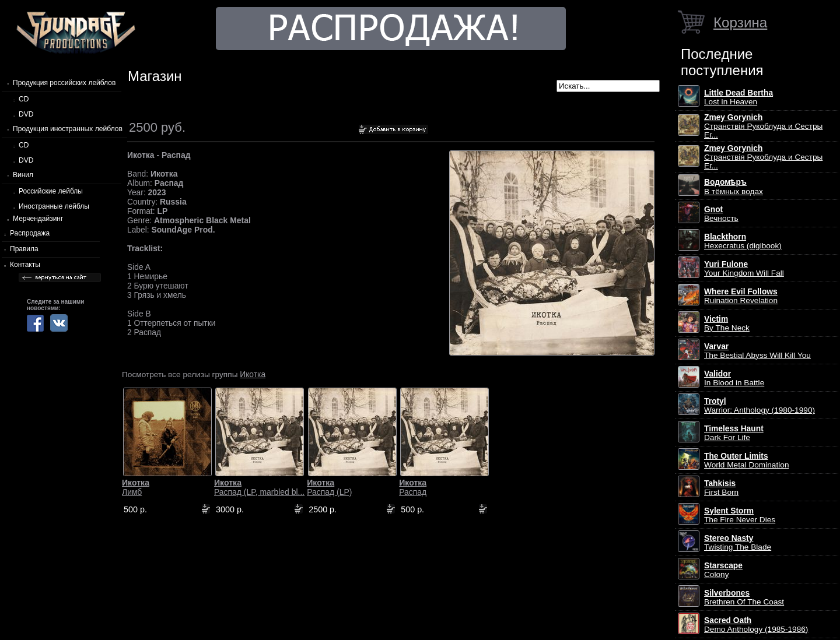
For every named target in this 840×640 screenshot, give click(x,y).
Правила (24, 249)
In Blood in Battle (734, 378)
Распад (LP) (329, 487)
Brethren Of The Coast (744, 597)
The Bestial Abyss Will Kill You (757, 351)
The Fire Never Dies (740, 515)
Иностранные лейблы (54, 206)
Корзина (740, 22)
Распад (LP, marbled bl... (259, 487)
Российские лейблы (51, 191)
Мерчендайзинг (38, 219)
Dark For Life (734, 433)
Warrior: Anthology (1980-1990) (759, 406)
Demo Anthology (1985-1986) (756, 625)
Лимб (136, 487)
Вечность (721, 214)
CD (24, 99)
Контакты (25, 265)
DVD (26, 114)
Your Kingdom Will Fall (744, 269)
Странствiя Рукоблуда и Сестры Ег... (763, 126)
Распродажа (30, 233)
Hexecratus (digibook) (743, 241)
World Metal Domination (746, 460)
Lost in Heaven (738, 97)
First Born (721, 488)
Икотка (253, 374)
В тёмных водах (734, 187)
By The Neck (727, 323)
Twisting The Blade (738, 543)
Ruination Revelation (741, 296)
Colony (723, 570)
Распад (413, 487)
